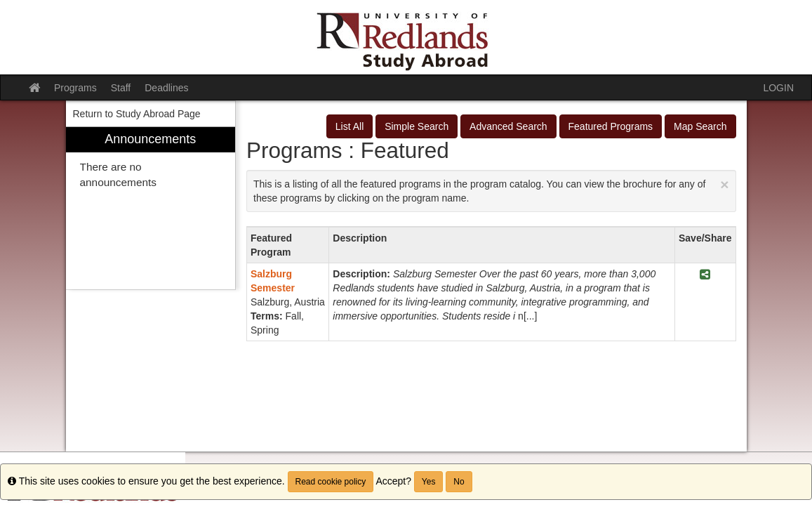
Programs (75, 88)
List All (350, 126)
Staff (121, 88)
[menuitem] (151, 208)
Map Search (700, 126)
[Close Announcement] (724, 184)
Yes (429, 482)
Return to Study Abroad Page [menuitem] (137, 114)
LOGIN (778, 88)
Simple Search (417, 126)
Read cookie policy (331, 482)
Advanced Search (508, 126)
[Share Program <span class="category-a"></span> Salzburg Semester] (705, 275)
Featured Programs (611, 126)
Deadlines (166, 88)
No (459, 482)
